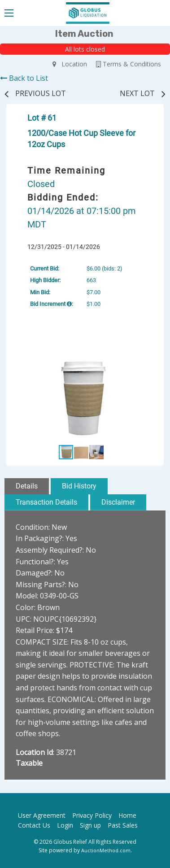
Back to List (24, 78)
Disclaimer (118, 502)
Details (27, 486)
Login (65, 825)
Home (127, 815)
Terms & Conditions (129, 64)
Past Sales (123, 825)
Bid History (79, 486)
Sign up (90, 825)
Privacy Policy (92, 815)
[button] (148, 353)
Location (70, 64)
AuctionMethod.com (106, 850)
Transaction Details (46, 502)
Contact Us (34, 825)
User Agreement (42, 815)
